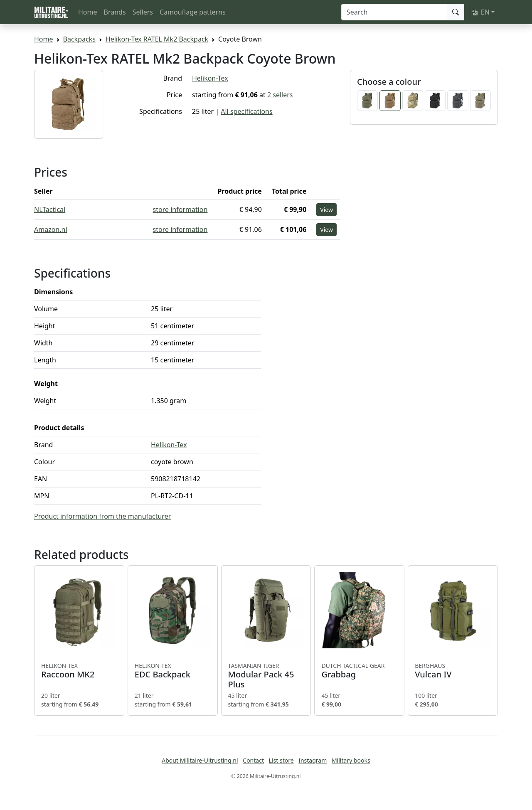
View (326, 210)
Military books (351, 760)
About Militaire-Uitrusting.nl (200, 760)
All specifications (246, 111)
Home (88, 12)
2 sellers (280, 95)
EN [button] (480, 12)
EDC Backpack (173, 671)
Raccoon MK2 (79, 671)
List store (281, 760)
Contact (253, 760)
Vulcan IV (453, 671)
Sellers (143, 12)
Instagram (313, 760)
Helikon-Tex (210, 78)
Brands (115, 12)
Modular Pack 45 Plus (266, 676)
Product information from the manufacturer (102, 516)
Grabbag (359, 671)
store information (180, 209)
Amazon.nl (51, 229)
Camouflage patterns (193, 12)
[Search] (394, 12)
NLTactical (50, 209)
